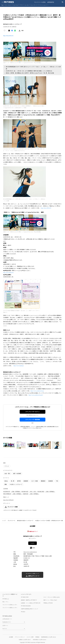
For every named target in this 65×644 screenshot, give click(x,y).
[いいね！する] (5, 31)
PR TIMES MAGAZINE (26, 606)
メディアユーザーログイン (32, 412)
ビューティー (34, 5)
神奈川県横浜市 (7, 494)
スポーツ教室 (34, 481)
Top (2, 5)
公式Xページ (5, 625)
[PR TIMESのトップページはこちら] (9, 2)
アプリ (21, 5)
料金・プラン (5, 602)
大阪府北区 (25, 494)
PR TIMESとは (6, 599)
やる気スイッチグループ (16, 484)
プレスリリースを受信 (40, 2)
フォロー (32, 543)
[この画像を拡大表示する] (9, 445)
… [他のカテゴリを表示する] (48, 5)
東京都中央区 (25, 492)
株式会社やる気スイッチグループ (25, 521)
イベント (7, 466)
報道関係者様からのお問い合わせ (49, 637)
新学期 (19, 481)
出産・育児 (7, 474)
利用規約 (37, 637)
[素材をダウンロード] (20, 31)
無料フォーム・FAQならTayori (50, 600)
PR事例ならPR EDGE (48, 603)
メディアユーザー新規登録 (32, 420)
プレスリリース (11, 521)
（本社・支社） (33, 492)
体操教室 (51, 481)
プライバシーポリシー (20, 637)
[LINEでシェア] (15, 31)
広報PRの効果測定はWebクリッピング (29, 609)
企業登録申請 (51, 2)
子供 (57, 481)
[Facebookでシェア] (12, 31)
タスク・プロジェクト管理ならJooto (52, 597)
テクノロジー (8, 5)
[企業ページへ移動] (33, 532)
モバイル (16, 5)
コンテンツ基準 (30, 637)
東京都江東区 (41, 492)
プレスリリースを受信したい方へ (10, 605)
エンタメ (27, 5)
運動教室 (43, 481)
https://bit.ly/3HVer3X (8, 36)
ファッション (43, 5)
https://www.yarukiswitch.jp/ (37, 391)
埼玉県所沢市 (7, 492)
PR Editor (23, 612)
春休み (6, 481)
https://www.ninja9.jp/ (19, 366)
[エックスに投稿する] (9, 31)
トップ (4, 521)
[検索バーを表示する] (63, 2)
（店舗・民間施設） (16, 492)
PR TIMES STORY (25, 597)
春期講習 (26, 481)
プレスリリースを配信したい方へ (10, 608)
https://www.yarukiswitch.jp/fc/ (36, 395)
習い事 (13, 481)
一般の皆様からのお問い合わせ (39, 640)
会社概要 (11, 637)
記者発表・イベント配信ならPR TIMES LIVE (31, 603)
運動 (6, 484)
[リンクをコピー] (22, 31)
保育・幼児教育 (17, 474)
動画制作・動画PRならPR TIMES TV (29, 600)
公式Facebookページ (7, 619)
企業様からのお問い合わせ (25, 640)
